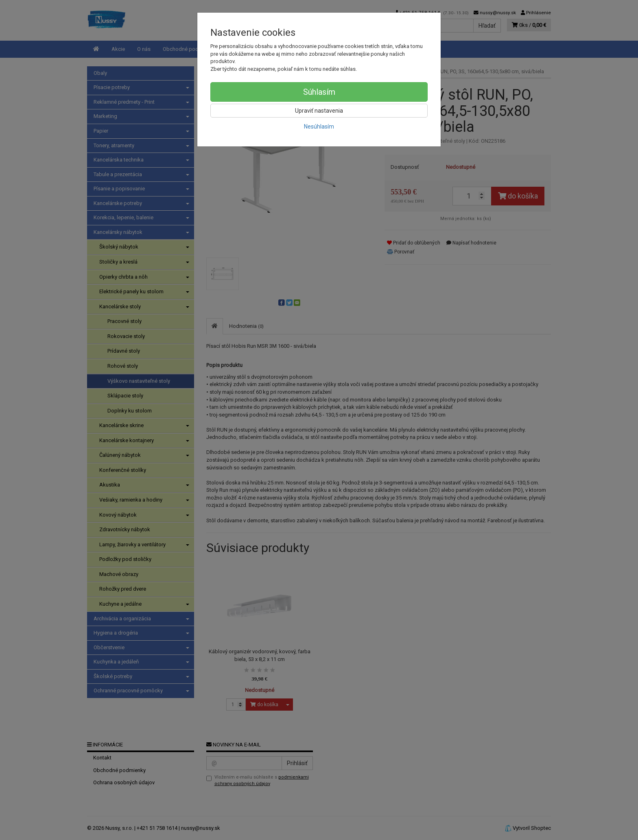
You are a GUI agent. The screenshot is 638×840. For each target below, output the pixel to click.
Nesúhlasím (319, 127)
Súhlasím (319, 92)
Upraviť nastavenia (319, 111)
